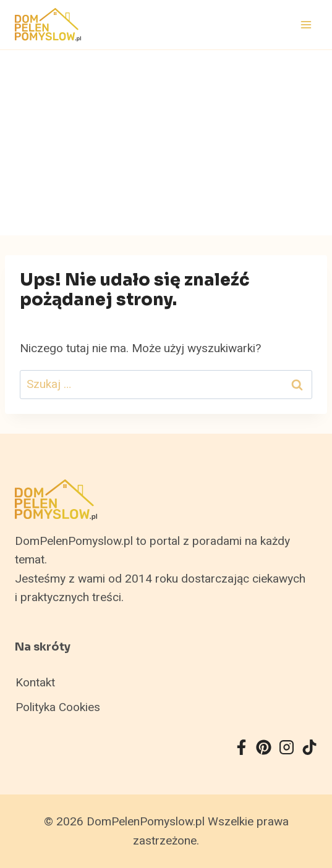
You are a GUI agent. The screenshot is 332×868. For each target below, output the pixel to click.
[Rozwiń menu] (306, 24)
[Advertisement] (166, 143)
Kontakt (35, 683)
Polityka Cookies (58, 707)
